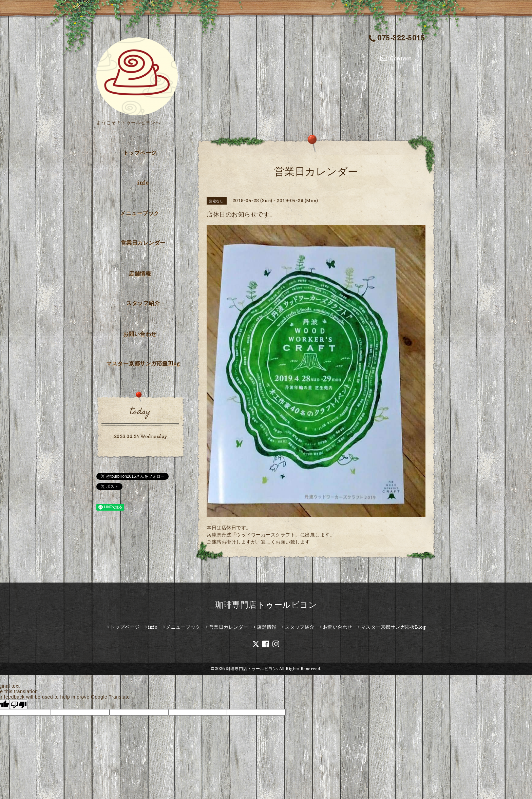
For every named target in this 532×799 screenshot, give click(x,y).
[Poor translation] (19, 704)
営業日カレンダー (143, 243)
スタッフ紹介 (143, 303)
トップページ (140, 153)
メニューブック (140, 213)
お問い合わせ (140, 334)
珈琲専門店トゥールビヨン (266, 605)
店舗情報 (140, 273)
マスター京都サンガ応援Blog (143, 363)
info (143, 183)
